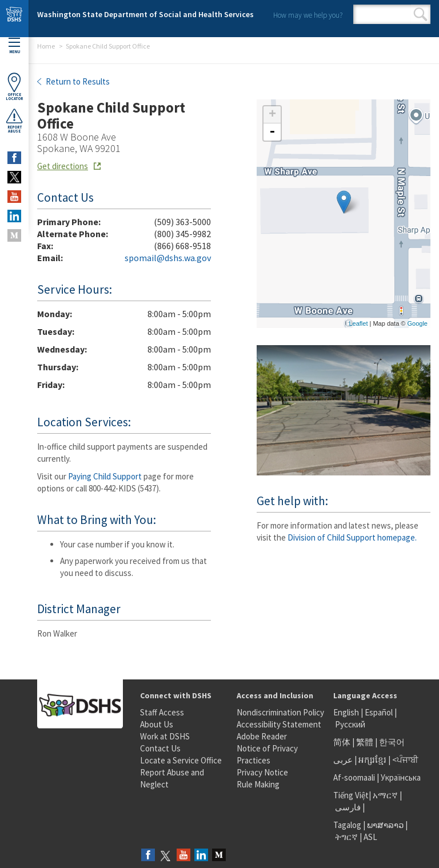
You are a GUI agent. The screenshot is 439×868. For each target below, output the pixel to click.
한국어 (392, 742)
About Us (157, 724)
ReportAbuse (14, 121)
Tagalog (347, 825)
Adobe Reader (262, 736)
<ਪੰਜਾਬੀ (405, 760)
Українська (401, 777)
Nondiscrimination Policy (280, 712)
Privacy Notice (262, 772)
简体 (342, 742)
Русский (350, 724)
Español (379, 712)
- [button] (272, 132)
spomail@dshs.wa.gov (168, 258)
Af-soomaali (354, 777)
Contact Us (160, 748)
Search (420, 14)
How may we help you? (308, 15)
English (347, 712)
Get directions (63, 166)
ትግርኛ (346, 837)
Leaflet (358, 323)
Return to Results (77, 81)
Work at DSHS (165, 736)
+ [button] (272, 115)
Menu (14, 46)
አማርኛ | (387, 795)
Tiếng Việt (351, 795)
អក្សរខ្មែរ (372, 760)
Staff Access (162, 712)
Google (418, 323)
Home (46, 46)
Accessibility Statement (279, 724)
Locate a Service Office (181, 760)
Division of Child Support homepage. (352, 537)
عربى (343, 760)
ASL (370, 837)
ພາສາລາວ (385, 825)
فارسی (347, 807)
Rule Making (258, 784)
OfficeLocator (14, 87)
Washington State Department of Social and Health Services (145, 14)
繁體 (366, 742)
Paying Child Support (105, 476)
